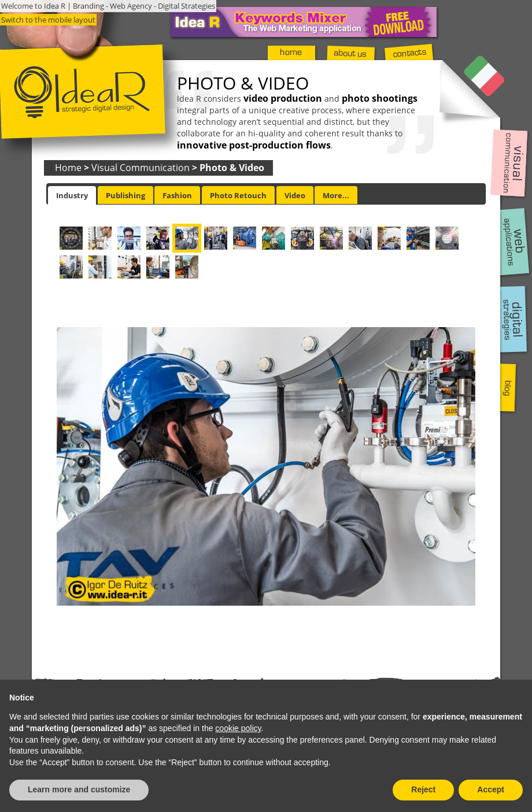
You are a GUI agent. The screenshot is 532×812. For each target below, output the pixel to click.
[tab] (72, 195)
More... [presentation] (336, 195)
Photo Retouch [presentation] (238, 195)
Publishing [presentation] (125, 195)
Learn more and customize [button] (79, 789)
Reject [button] (423, 789)
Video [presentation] (295, 195)
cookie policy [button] (238, 728)
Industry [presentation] (72, 195)
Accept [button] (491, 789)
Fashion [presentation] (177, 195)
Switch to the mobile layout (48, 20)
